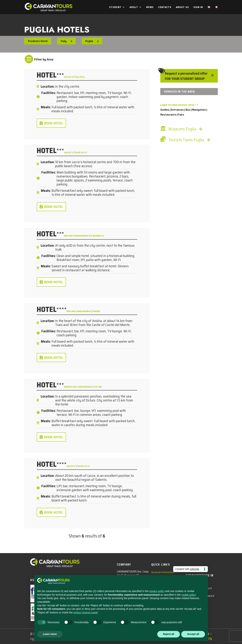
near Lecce (81, 152)
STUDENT (115, 7)
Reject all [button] (169, 634)
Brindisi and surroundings (78, 387)
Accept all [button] (193, 634)
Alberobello (97, 236)
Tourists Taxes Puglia (186, 140)
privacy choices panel (85, 612)
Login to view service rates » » (179, 105)
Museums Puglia (182, 129)
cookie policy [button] (189, 595)
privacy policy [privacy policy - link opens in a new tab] (157, 591)
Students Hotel (38, 41)
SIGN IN (198, 7)
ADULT (134, 7)
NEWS (150, 7)
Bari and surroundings (76, 236)
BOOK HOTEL (54, 123)
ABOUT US (182, 7)
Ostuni (98, 387)
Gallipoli (80, 77)
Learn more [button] (50, 634)
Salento (69, 77)
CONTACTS (165, 7)
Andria (96, 311)
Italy (64, 41)
